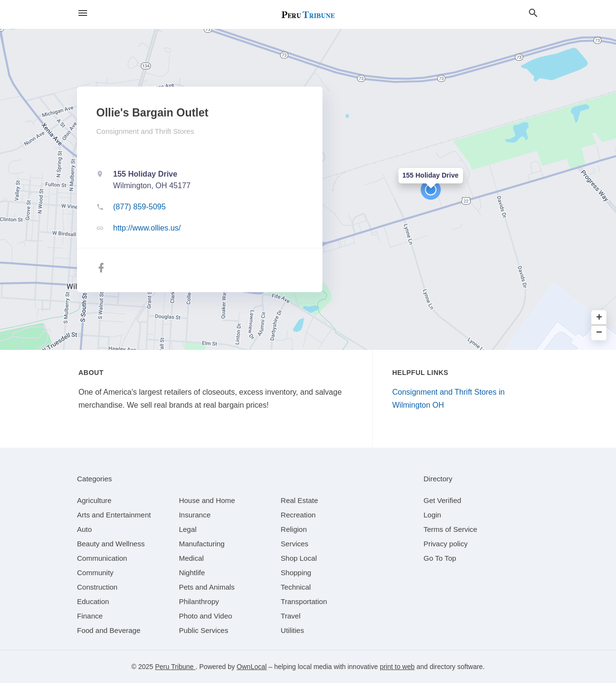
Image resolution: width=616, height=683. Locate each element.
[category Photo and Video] (206, 616)
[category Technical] (296, 587)
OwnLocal (252, 667)
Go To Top (440, 558)
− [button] (599, 333)
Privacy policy (446, 544)
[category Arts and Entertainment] (114, 515)
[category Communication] (102, 558)
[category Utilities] (292, 630)
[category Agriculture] (94, 500)
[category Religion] (294, 529)
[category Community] (95, 573)
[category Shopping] (296, 573)
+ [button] (599, 318)
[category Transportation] (304, 601)
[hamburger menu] (83, 13)
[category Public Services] (204, 630)
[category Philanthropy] (199, 601)
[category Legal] (188, 529)
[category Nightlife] (192, 573)
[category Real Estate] (299, 500)
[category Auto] (84, 529)
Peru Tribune (175, 667)
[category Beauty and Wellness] (111, 544)
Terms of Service (450, 529)
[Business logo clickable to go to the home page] (308, 14)
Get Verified (442, 500)
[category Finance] (90, 616)
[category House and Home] (207, 500)
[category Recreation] (298, 515)
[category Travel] (290, 616)
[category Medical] (192, 558)
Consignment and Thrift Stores (145, 131)
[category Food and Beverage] (109, 630)
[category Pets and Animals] (207, 587)
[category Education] (93, 601)
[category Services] (295, 544)
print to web (397, 667)
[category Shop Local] (299, 558)
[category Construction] (97, 587)
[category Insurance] (195, 515)
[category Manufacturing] (202, 544)
